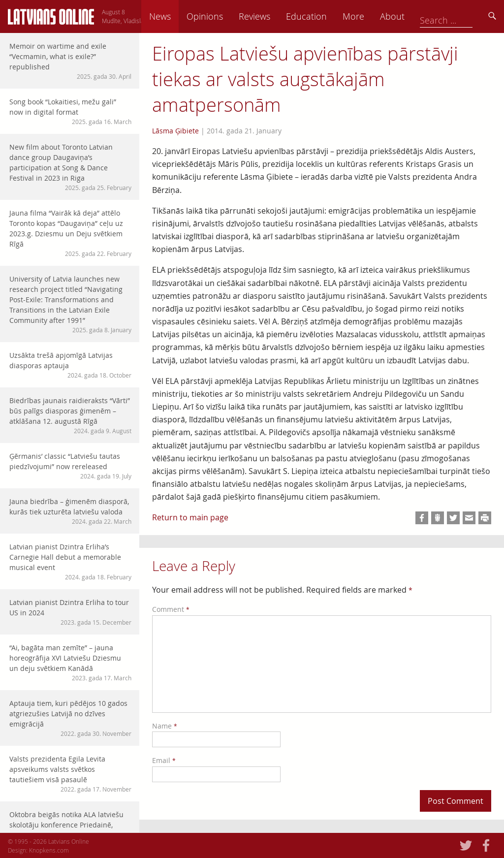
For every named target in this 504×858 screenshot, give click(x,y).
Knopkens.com (49, 850)
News (228, 16)
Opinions (273, 16)
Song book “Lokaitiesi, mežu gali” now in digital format (70, 111)
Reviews (322, 16)
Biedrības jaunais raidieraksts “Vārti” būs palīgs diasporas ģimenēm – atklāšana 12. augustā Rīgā (70, 415)
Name (165, 726)
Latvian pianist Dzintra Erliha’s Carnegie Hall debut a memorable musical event (70, 562)
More (421, 16)
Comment (171, 609)
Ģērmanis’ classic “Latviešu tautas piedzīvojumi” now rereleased (70, 466)
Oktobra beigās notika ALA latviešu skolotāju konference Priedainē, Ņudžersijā (70, 829)
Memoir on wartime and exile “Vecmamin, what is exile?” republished (70, 61)
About (460, 16)
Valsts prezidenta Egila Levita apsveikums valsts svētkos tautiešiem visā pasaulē (70, 774)
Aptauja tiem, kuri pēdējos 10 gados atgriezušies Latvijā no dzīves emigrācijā (70, 718)
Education (374, 16)
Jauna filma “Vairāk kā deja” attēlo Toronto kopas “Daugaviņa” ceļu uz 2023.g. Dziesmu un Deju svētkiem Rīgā (70, 233)
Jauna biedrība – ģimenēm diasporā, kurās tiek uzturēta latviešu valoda (70, 511)
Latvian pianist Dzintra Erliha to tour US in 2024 (70, 612)
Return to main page (190, 517)
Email (164, 760)
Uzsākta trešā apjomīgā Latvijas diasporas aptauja (70, 365)
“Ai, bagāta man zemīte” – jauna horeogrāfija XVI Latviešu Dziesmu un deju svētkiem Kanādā (70, 663)
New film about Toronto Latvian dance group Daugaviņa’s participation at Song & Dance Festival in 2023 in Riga (70, 167)
